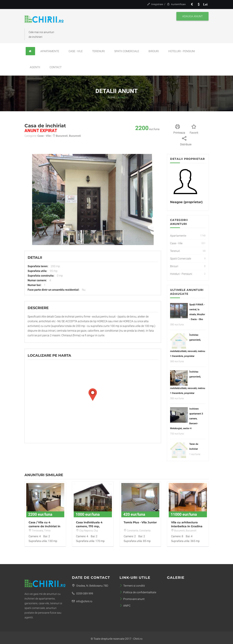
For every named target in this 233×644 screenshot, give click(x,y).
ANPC (125, 606)
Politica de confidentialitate (138, 592)
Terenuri (98, 51)
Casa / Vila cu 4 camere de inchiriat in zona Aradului (44, 526)
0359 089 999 (83, 593)
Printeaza (179, 129)
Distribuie (186, 140)
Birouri (154, 51)
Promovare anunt (132, 599)
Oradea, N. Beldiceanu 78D (90, 586)
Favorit (194, 129)
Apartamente (50, 51)
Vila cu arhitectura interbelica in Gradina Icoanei (187, 526)
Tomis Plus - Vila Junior (140, 522)
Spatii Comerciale (127, 51)
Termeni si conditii (132, 586)
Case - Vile (76, 51)
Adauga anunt (192, 16)
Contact (56, 67)
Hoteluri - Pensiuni (182, 51)
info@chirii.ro (82, 601)
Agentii (35, 67)
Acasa (112, 97)
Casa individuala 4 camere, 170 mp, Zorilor (89, 526)
